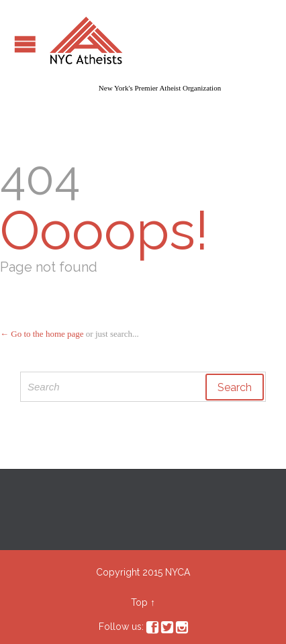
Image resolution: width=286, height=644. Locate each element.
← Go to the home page (42, 334)
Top (139, 602)
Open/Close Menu (25, 44)
